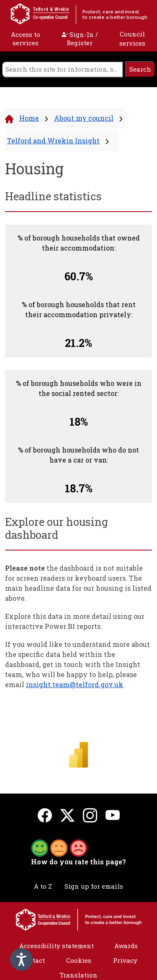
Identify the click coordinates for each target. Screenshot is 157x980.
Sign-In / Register (80, 39)
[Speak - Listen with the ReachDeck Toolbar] (21, 959)
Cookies (79, 960)
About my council (84, 118)
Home (29, 118)
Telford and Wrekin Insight (53, 141)
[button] (59, 847)
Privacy (125, 960)
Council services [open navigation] (132, 39)
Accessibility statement (57, 946)
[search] (62, 69)
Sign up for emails (94, 886)
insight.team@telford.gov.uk (75, 684)
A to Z (43, 886)
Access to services (26, 39)
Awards (126, 946)
